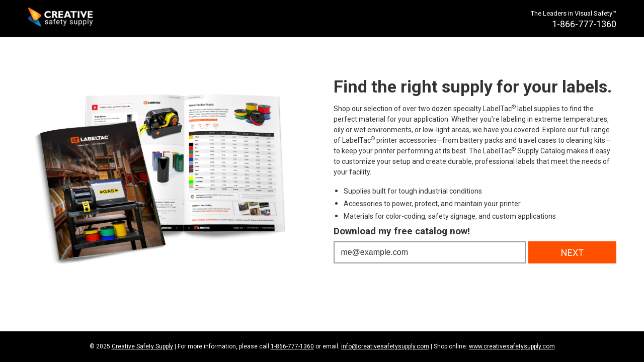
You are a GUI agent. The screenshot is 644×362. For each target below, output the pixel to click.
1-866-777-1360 (292, 346)
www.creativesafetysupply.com (512, 346)
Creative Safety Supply (142, 346)
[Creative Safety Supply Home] (61, 19)
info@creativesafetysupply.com (385, 346)
